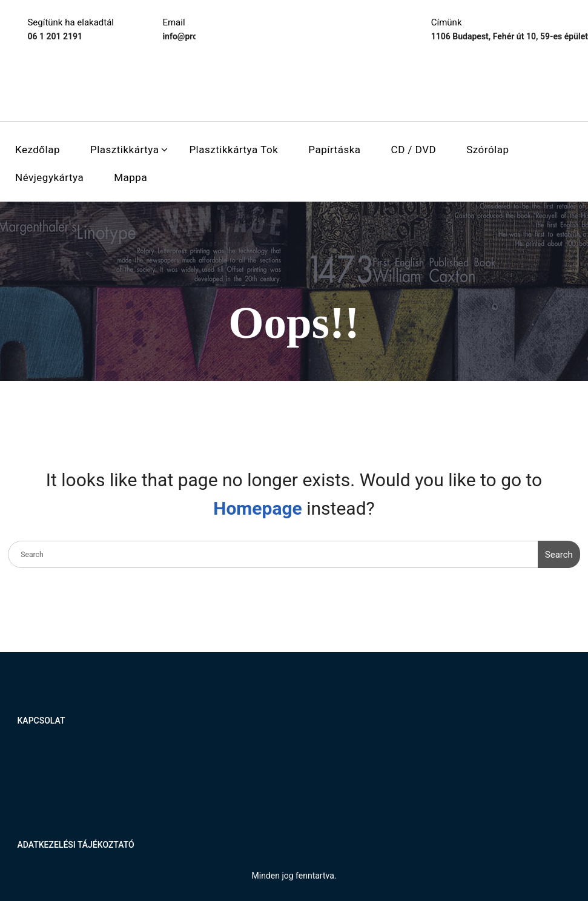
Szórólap (487, 150)
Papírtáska (334, 150)
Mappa (130, 177)
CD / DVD (414, 150)
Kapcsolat (41, 721)
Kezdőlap (38, 150)
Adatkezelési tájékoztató (76, 845)
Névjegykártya (49, 177)
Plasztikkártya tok (233, 150)
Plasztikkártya (124, 150)
